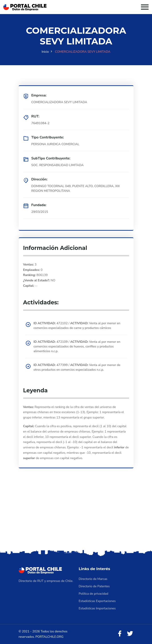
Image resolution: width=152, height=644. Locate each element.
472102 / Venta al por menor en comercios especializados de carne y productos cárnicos (77, 326)
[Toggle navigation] (145, 7)
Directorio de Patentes (94, 586)
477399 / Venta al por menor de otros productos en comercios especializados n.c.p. (77, 367)
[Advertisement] (76, 515)
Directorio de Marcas (93, 579)
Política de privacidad (94, 594)
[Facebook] (120, 634)
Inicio (45, 52)
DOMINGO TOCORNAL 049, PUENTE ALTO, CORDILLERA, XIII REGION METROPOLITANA (76, 188)
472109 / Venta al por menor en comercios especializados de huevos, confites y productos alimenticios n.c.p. (77, 346)
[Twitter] (130, 634)
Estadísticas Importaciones (97, 608)
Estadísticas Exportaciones (97, 601)
